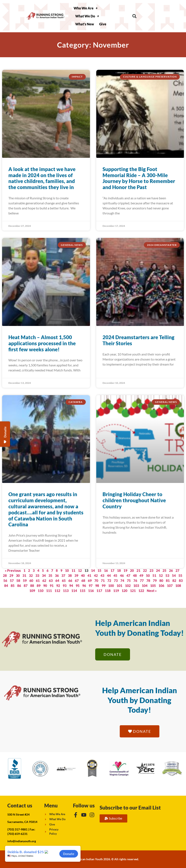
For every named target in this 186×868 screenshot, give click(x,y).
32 (31, 575)
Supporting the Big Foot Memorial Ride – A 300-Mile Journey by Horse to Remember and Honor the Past (139, 178)
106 (161, 586)
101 (119, 586)
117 (99, 591)
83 (181, 581)
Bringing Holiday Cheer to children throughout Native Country (134, 500)
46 (122, 575)
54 (174, 575)
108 (178, 586)
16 (106, 570)
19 (125, 570)
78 (148, 581)
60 (31, 581)
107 (170, 586)
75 (129, 581)
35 (50, 575)
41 (89, 575)
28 (5, 575)
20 (132, 570)
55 (180, 575)
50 (148, 575)
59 (25, 581)
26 (171, 570)
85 (13, 586)
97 (91, 586)
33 (37, 575)
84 (6, 586)
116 (91, 591)
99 (104, 586)
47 (128, 575)
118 (108, 591)
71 (103, 581)
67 (77, 581)
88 (32, 586)
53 (167, 575)
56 (5, 581)
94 (71, 586)
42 (96, 575)
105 (153, 586)
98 (97, 586)
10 (67, 570)
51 (154, 575)
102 (128, 586)
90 (45, 586)
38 (70, 575)
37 (63, 575)
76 (135, 581)
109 (32, 591)
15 (99, 570)
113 (66, 591)
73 (116, 581)
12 (80, 570)
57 (12, 581)
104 (145, 586)
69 (90, 581)
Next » (152, 591)
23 (151, 570)
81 (168, 581)
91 (52, 586)
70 (96, 581)
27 (177, 570)
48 (135, 575)
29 (11, 575)
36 (57, 575)
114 (74, 591)
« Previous (13, 570)
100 (111, 586)
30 (18, 575)
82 (174, 581)
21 (138, 570)
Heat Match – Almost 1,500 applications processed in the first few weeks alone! (42, 343)
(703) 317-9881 (17, 829)
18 (119, 570)
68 (83, 581)
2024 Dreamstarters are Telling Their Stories (139, 340)
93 (65, 586)
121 (133, 591)
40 (83, 575)
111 (49, 591)
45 (115, 575)
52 (161, 575)
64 (57, 581)
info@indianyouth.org (22, 841)
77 (142, 581)
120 (124, 591)
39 (76, 575)
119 (116, 591)
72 (109, 581)
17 (112, 570)
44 (109, 575)
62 (44, 581)
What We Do (87, 16)
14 (93, 570)
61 (38, 581)
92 (58, 586)
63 (51, 581)
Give (103, 24)
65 (64, 581)
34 (44, 575)
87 (26, 586)
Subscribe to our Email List (130, 808)
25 (164, 570)
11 (73, 570)
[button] (135, 16)
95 (78, 586)
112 (57, 591)
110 (41, 591)
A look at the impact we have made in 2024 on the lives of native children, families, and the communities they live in (42, 178)
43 (102, 575)
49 (141, 575)
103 (136, 586)
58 (18, 581)
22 (145, 570)
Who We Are (86, 8)
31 (24, 575)
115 (83, 591)
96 (84, 586)
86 (19, 586)
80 (161, 581)
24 (158, 570)
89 (39, 586)
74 (122, 581)
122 (141, 591)
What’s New (85, 24)
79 (155, 581)
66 (70, 581)
